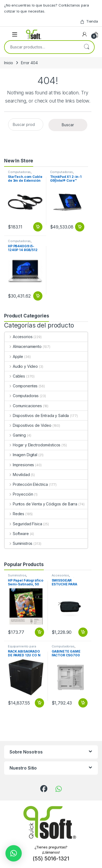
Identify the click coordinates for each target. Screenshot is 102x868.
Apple (14, 356)
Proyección (19, 494)
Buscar (86, 47)
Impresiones (19, 465)
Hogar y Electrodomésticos (33, 445)
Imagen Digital (21, 455)
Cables (15, 376)
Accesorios (18, 337)
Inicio (9, 63)
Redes (14, 514)
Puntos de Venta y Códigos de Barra (41, 504)
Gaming (15, 435)
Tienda (89, 21)
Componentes (21, 386)
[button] (14, 853)
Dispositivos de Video (28, 425)
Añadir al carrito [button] (38, 227)
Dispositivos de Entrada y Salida (37, 416)
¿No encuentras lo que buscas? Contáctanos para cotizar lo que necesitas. (47, 8)
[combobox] (42, 47)
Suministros (18, 543)
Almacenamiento (23, 346)
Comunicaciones (23, 406)
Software (17, 534)
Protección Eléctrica (26, 484)
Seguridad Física (23, 524)
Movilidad (17, 475)
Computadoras (19, 172)
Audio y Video (21, 366)
